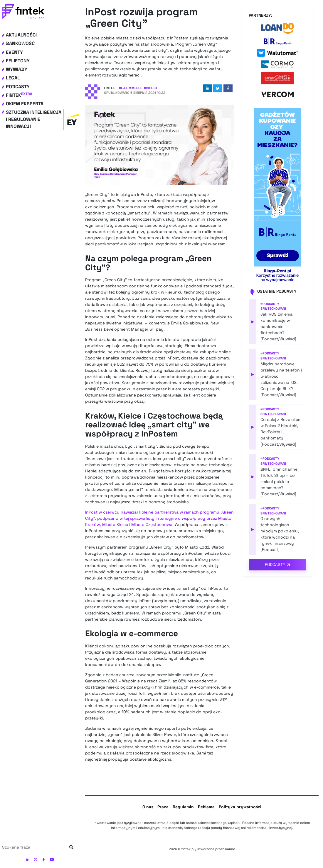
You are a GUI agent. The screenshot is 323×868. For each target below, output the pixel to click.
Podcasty (18, 87)
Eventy (14, 52)
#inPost (151, 88)
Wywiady (17, 69)
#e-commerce (131, 88)
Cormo (230, 849)
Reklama (206, 807)
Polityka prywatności (240, 807)
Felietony (18, 61)
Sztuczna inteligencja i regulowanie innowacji (42, 119)
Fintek (19, 95)
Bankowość (20, 43)
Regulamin (183, 807)
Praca (163, 807)
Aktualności (21, 35)
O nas (148, 807)
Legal (13, 78)
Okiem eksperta (25, 104)
